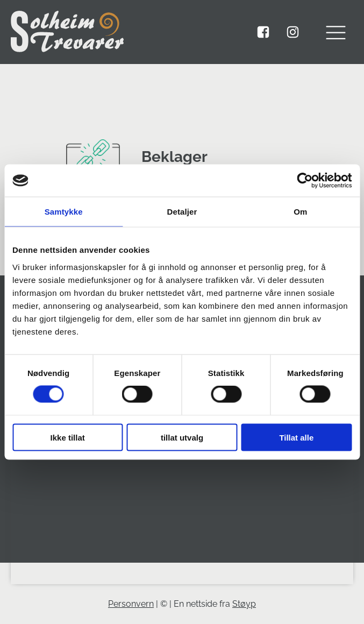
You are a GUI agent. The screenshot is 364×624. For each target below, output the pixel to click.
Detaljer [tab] (182, 212)
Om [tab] (300, 212)
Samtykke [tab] (64, 212)
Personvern (131, 604)
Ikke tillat (68, 437)
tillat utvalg (182, 437)
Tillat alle (296, 437)
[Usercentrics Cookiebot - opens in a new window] (305, 181)
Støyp (244, 604)
